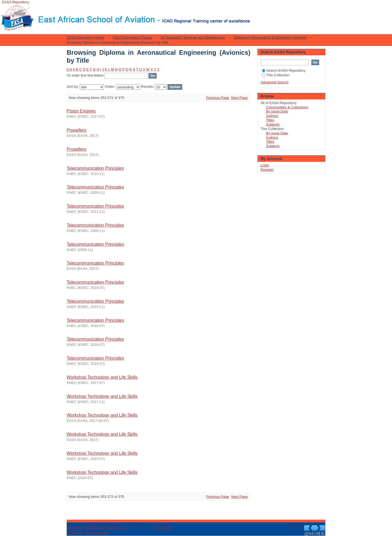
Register (267, 170)
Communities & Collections (287, 107)
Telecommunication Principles (95, 168)
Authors (272, 116)
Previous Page (218, 98)
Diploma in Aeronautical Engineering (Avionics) (270, 37)
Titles (270, 120)
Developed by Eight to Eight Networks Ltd (97, 528)
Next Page (239, 98)
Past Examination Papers (132, 37)
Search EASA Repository (284, 70)
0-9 (69, 69)
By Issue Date (277, 111)
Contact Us (75, 533)
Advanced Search (275, 82)
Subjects (273, 124)
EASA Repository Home (85, 37)
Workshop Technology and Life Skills (102, 377)
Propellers (76, 130)
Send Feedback (97, 533)
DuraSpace (163, 528)
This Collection (276, 75)
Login (254, 7)
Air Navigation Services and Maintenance (193, 37)
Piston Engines (81, 111)
